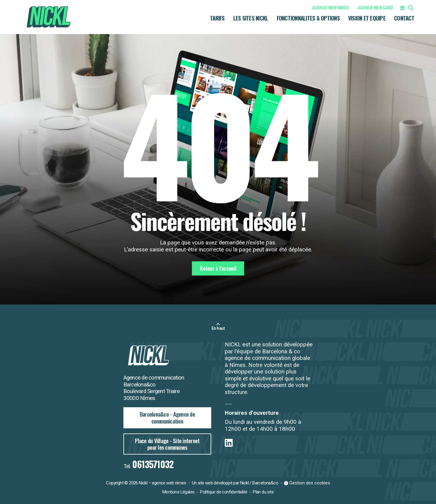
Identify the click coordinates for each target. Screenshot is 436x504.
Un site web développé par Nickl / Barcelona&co (235, 483)
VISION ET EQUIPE (367, 18)
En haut (218, 328)
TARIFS (217, 18)
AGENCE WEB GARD (375, 8)
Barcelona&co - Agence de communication (167, 417)
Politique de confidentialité (224, 492)
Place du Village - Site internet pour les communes (167, 444)
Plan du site (263, 492)
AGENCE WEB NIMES (331, 8)
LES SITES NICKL (251, 18)
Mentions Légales (178, 492)
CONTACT (404, 18)
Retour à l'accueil (218, 268)
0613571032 (153, 464)
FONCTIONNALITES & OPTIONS (308, 18)
